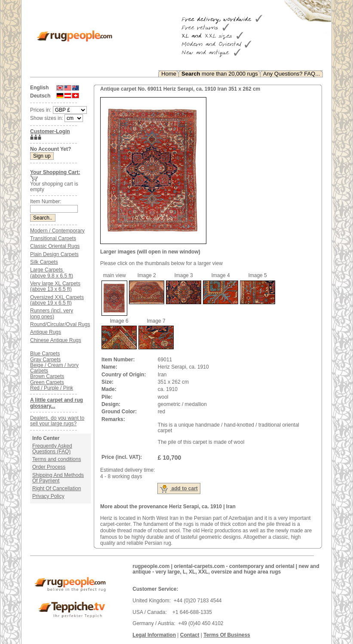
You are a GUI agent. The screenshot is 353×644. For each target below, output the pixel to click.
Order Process (49, 467)
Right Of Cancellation (57, 488)
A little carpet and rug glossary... (57, 403)
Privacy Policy (48, 496)
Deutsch (40, 96)
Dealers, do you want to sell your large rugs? (57, 421)
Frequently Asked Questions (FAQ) (52, 449)
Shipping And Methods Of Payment (58, 478)
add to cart (179, 489)
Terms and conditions (57, 459)
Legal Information (154, 635)
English (39, 88)
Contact (190, 635)
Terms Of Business (227, 635)
